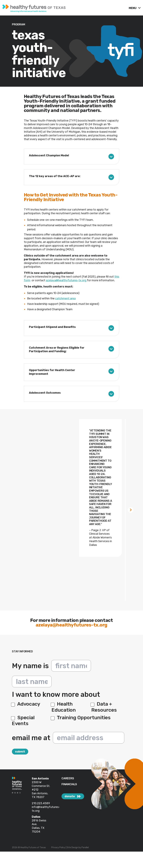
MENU (133, 8)
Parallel (85, 847)
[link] (64, 8)
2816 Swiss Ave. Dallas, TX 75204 (39, 826)
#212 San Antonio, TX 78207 (40, 793)
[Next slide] (131, 510)
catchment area (65, 298)
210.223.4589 (41, 803)
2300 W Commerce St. (41, 784)
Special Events (23, 720)
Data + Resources (104, 707)
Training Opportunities (81, 718)
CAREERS (68, 778)
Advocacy (26, 704)
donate (70, 796)
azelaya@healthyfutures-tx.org (66, 280)
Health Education (64, 707)
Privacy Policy (58, 847)
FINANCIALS (69, 784)
